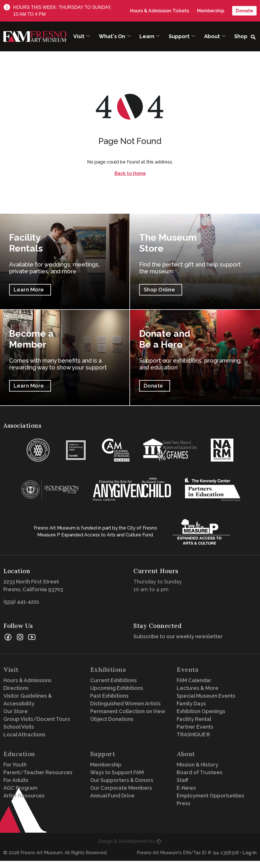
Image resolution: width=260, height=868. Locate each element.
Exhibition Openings (201, 711)
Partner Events (195, 727)
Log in (250, 853)
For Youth (15, 765)
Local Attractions (24, 734)
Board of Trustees (200, 772)
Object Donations (112, 719)
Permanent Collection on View (128, 711)
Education (19, 754)
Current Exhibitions (114, 680)
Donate (244, 11)
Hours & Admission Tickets (159, 11)
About (186, 754)
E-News (186, 788)
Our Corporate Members (121, 788)
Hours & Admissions (27, 680)
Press (184, 803)
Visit (11, 670)
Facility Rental (194, 719)
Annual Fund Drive (112, 796)
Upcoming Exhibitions (117, 688)
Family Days (191, 703)
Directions (16, 688)
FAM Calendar (194, 680)
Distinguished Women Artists (125, 703)
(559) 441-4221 (21, 602)
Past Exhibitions (109, 696)
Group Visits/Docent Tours (37, 719)
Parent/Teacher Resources (38, 772)
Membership (211, 11)
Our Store (16, 711)
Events (188, 670)
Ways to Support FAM (117, 772)
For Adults (16, 780)
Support (103, 754)
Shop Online (159, 290)
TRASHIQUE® (193, 734)
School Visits (19, 727)
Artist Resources (24, 796)
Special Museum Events (206, 696)
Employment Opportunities (210, 796)
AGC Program (20, 788)
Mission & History (197, 765)
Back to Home (130, 173)
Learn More (29, 290)
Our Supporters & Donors (122, 780)
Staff (182, 780)
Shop (241, 36)
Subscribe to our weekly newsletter (180, 636)
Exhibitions (108, 670)
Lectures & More (198, 688)
